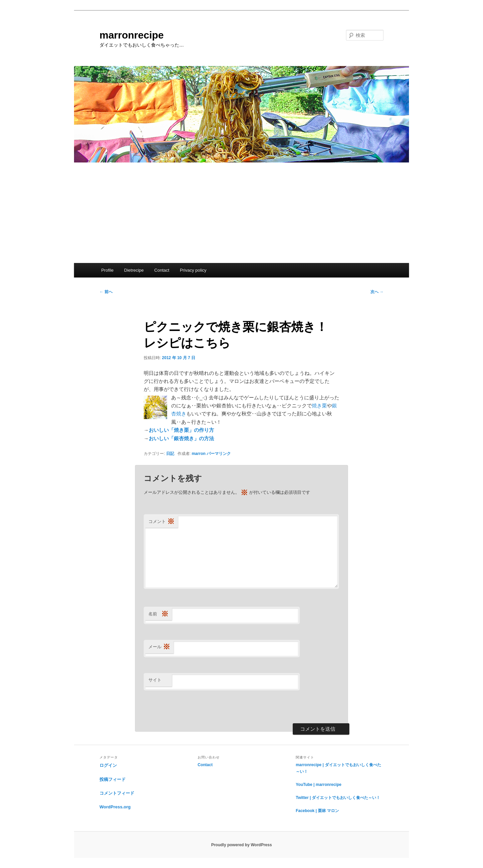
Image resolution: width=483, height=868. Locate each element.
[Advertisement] (241, 213)
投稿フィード (113, 779)
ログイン (108, 765)
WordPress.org (115, 807)
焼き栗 (319, 406)
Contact (162, 270)
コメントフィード (117, 793)
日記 (170, 454)
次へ (377, 292)
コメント (161, 522)
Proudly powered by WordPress (241, 845)
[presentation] (195, 707)
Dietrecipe (134, 270)
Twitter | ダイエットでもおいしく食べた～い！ (338, 798)
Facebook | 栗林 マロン (317, 811)
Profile (107, 270)
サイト (155, 680)
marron (198, 454)
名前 (158, 614)
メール (159, 647)
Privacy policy (193, 270)
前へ (106, 292)
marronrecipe (132, 35)
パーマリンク (219, 454)
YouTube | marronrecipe (319, 785)
